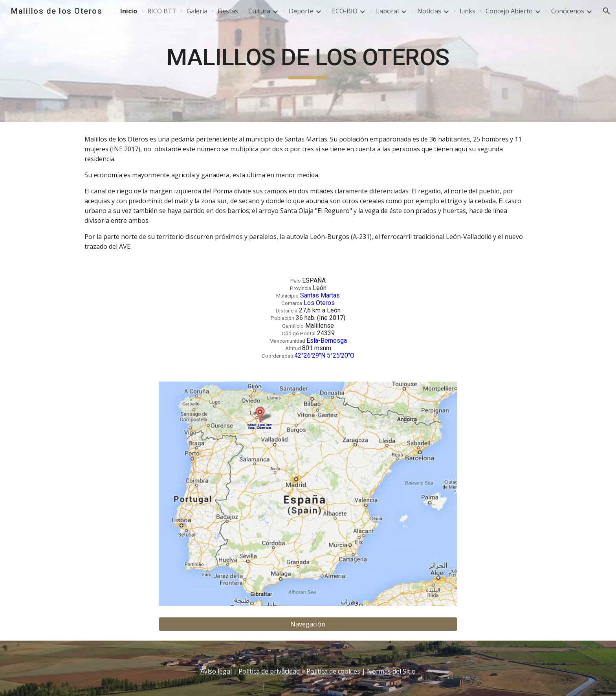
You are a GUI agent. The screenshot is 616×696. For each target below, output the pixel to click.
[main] (308, 61)
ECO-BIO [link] (345, 11)
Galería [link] (197, 11)
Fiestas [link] (228, 11)
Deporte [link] (301, 11)
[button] (607, 11)
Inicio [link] (129, 11)
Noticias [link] (429, 11)
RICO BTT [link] (162, 11)
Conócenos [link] (568, 11)
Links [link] (467, 11)
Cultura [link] (259, 11)
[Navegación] (308, 624)
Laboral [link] (387, 11)
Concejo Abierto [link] (509, 11)
